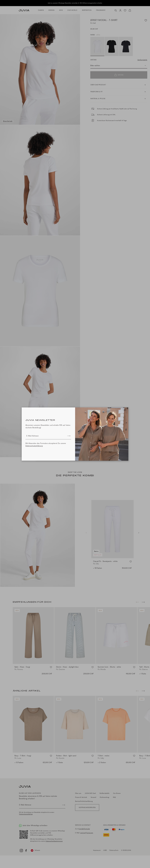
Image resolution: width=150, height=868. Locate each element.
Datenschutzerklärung (34, 446)
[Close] (125, 410)
